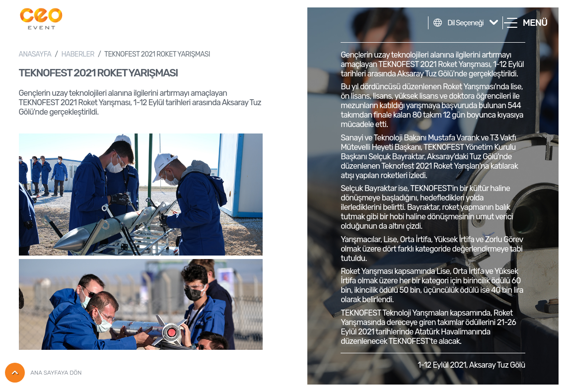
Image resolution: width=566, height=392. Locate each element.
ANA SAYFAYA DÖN (43, 373)
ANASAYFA (35, 54)
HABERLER (77, 54)
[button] (526, 23)
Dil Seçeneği (465, 23)
